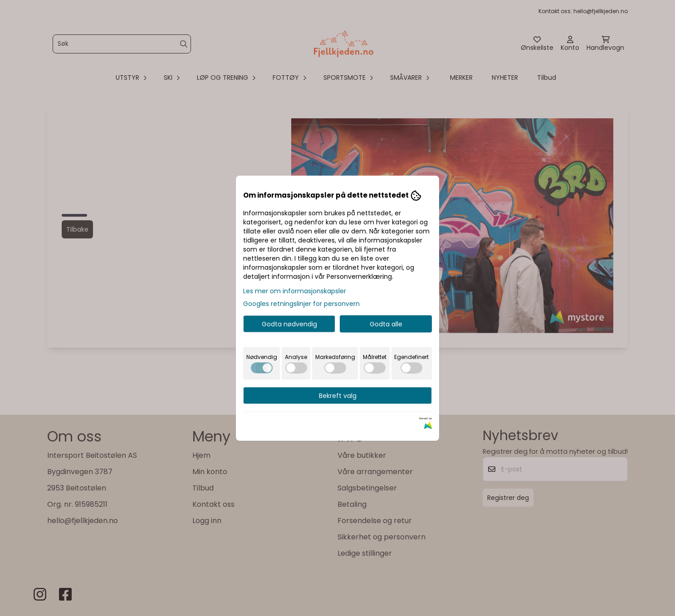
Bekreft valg (338, 395)
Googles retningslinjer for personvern (301, 303)
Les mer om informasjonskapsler (295, 291)
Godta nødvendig (289, 324)
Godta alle (386, 324)
